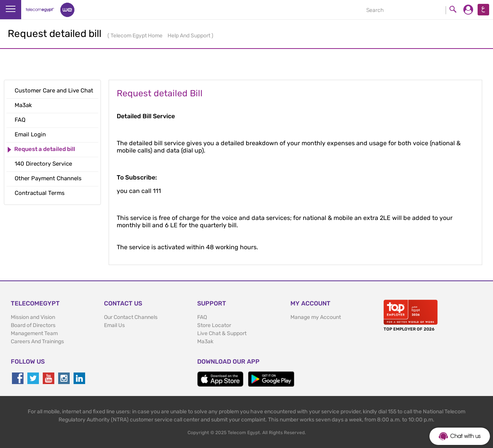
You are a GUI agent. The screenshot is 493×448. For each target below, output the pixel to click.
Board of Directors (33, 325)
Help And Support (189, 36)
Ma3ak (205, 341)
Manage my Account (316, 317)
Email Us (114, 325)
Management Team (34, 333)
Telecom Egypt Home (137, 36)
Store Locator (214, 325)
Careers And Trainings (37, 341)
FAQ (202, 317)
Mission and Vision (33, 317)
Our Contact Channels (131, 317)
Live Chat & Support (222, 333)
